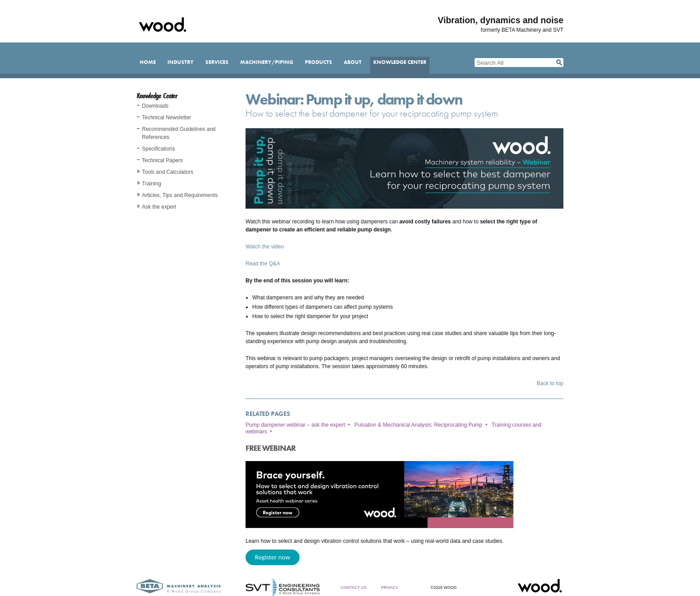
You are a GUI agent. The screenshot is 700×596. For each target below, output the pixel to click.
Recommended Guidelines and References (179, 133)
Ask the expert (159, 207)
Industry (181, 62)
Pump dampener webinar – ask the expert (295, 425)
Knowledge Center (400, 62)
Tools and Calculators (168, 172)
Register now (273, 557)
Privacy (390, 588)
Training (152, 184)
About (353, 62)
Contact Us (354, 588)
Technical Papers (162, 160)
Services (217, 62)
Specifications (158, 149)
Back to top (550, 383)
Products (319, 62)
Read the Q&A (263, 264)
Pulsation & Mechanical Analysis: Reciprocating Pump (419, 425)
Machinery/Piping (267, 62)
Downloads (155, 106)
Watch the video (265, 247)
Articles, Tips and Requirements (180, 195)
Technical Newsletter (167, 118)
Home (148, 62)
